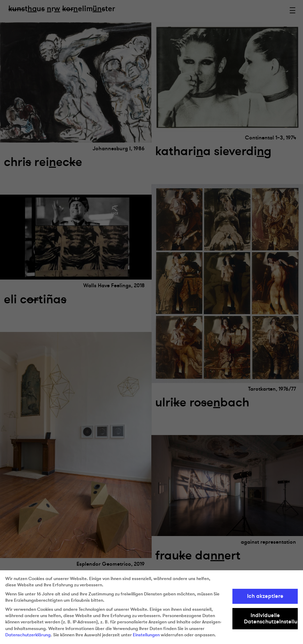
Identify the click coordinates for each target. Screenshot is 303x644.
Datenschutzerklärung (28, 635)
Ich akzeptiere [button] (265, 596)
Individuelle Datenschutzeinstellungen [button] (271, 618)
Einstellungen (146, 635)
